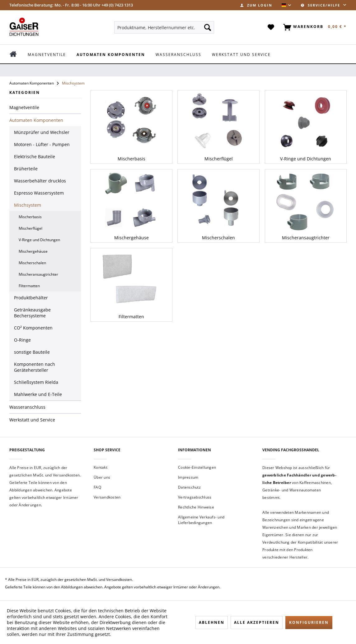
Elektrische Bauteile (35, 156)
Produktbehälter (31, 298)
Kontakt (101, 467)
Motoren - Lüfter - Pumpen (42, 144)
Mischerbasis (30, 217)
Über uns (102, 477)
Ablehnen (212, 622)
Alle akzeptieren (257, 622)
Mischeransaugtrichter (38, 274)
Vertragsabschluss (195, 497)
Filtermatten (29, 286)
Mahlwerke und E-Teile (38, 394)
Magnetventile (24, 107)
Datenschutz (189, 487)
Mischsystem (28, 205)
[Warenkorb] (314, 27)
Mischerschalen (32, 263)
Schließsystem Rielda (36, 382)
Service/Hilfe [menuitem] (321, 5)
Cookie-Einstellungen (197, 467)
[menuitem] (256, 5)
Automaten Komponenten (36, 120)
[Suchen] (208, 27)
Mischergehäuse (33, 251)
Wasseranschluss (27, 407)
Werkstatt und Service (32, 420)
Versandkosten (107, 497)
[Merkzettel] (271, 27)
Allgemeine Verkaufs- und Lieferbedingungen (201, 520)
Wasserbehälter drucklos (40, 181)
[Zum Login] (256, 5)
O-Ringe (22, 340)
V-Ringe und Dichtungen (39, 240)
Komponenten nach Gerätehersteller (35, 367)
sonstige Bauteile (32, 352)
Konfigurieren (309, 622)
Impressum (188, 477)
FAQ (97, 487)
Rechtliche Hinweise (196, 507)
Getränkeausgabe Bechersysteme (32, 313)
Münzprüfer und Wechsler (42, 132)
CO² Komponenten (33, 328)
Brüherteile (26, 169)
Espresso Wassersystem (39, 193)
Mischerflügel (30, 228)
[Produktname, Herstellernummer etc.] (164, 27)
